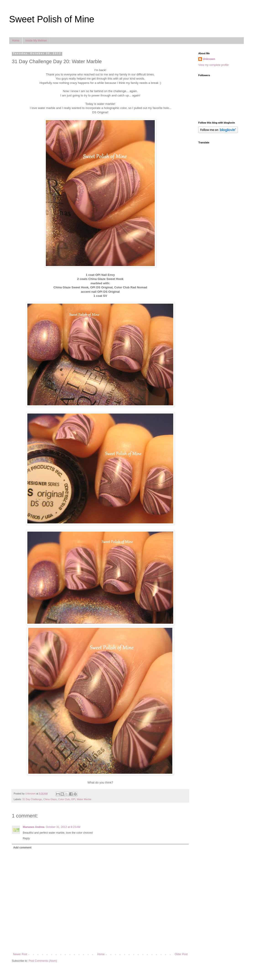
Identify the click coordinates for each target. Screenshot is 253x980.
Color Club (64, 799)
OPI (73, 799)
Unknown (209, 59)
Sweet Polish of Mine (52, 19)
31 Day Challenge (32, 799)
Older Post (181, 954)
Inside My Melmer (36, 41)
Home (16, 41)
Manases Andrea (34, 827)
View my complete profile (213, 65)
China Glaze (50, 799)
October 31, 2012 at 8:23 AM (63, 827)
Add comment (22, 848)
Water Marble (84, 799)
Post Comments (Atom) (43, 961)
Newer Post (20, 954)
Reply (26, 838)
